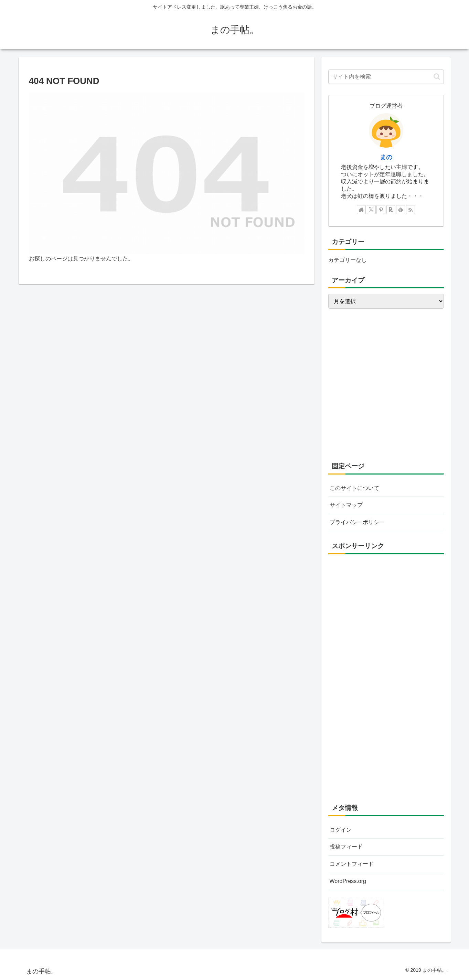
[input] (386, 77)
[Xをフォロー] (371, 210)
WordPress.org (348, 881)
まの (386, 157)
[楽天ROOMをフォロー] (391, 210)
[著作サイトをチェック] (361, 210)
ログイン (341, 830)
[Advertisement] (386, 628)
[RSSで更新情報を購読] (411, 210)
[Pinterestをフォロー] (381, 210)
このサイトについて (354, 488)
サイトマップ (346, 505)
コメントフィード (352, 864)
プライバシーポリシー (357, 522)
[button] (437, 77)
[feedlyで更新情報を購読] (401, 210)
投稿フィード (346, 847)
